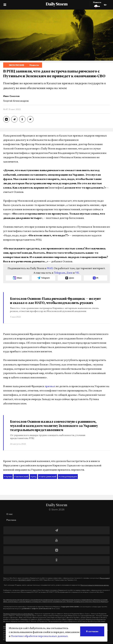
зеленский (21, 477)
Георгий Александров (16, 101)
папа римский (47, 477)
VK (77, 273)
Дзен (69, 273)
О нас (9, 514)
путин (8, 477)
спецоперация (68, 477)
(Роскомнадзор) (105, 578)
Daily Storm (57, 4)
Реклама (11, 520)
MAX (50, 269)
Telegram (60, 273)
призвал (50, 386)
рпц (33, 477)
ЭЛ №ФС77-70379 (25, 580)
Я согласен (92, 631)
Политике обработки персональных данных (39, 636)
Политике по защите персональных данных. (95, 585)
